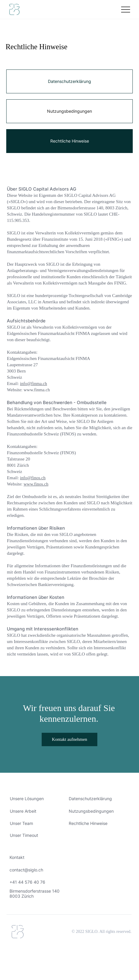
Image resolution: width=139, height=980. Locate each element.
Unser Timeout (24, 835)
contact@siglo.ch (26, 870)
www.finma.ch (37, 390)
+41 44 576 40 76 (27, 882)
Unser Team (21, 823)
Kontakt (17, 857)
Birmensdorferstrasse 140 (35, 891)
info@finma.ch (33, 384)
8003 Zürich (22, 896)
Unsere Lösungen (27, 799)
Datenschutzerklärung (90, 799)
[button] (69, 739)
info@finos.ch (33, 478)
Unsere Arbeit (23, 811)
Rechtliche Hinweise (88, 823)
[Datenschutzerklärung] (69, 81)
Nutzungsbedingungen (91, 811)
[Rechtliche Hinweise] (69, 141)
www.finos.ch (36, 484)
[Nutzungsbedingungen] (69, 111)
